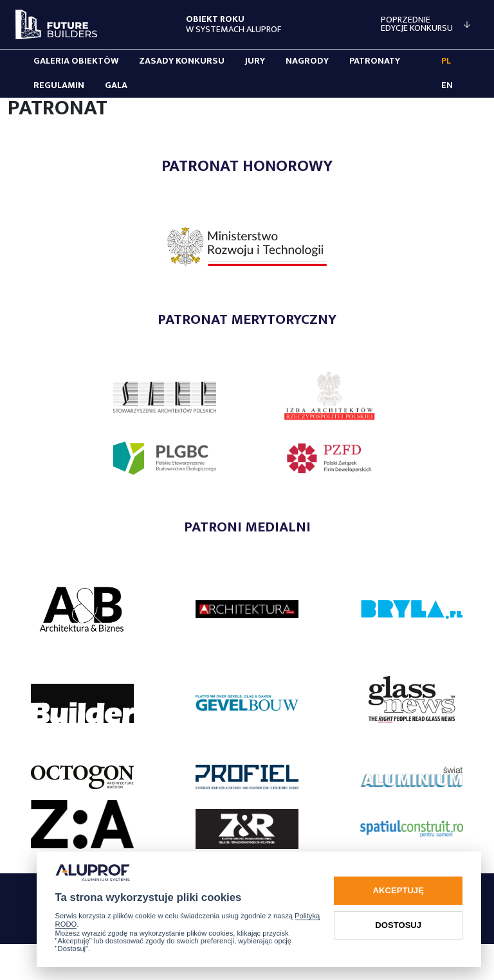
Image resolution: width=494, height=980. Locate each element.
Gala (116, 85)
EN (447, 85)
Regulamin (59, 85)
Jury (255, 61)
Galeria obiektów (76, 61)
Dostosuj (398, 925)
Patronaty (375, 61)
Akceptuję (398, 890)
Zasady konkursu (182, 61)
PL (446, 61)
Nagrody (307, 61)
